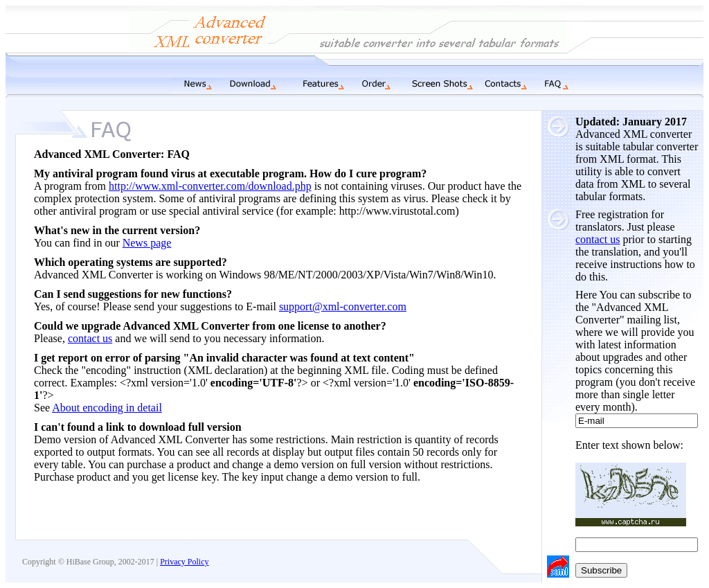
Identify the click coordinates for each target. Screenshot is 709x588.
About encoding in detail (107, 408)
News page (147, 243)
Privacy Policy (184, 562)
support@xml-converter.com (343, 306)
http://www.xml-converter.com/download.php (210, 186)
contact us (598, 239)
